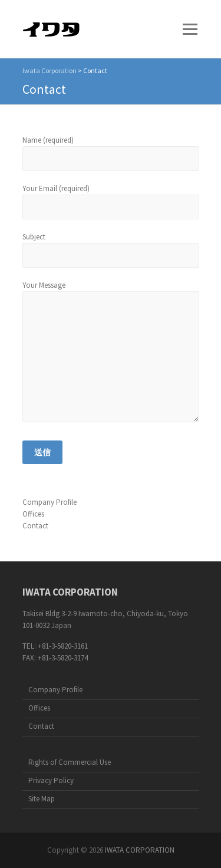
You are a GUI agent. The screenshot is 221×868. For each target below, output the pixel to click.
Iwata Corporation (50, 70)
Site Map (42, 799)
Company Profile (50, 502)
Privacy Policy (51, 780)
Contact (35, 526)
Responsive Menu (190, 29)
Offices (33, 514)
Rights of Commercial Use (70, 762)
